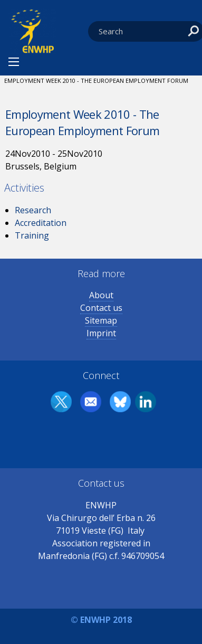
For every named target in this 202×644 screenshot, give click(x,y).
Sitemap (101, 320)
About (101, 295)
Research (33, 210)
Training (32, 235)
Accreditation (41, 223)
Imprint (101, 333)
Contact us (101, 308)
